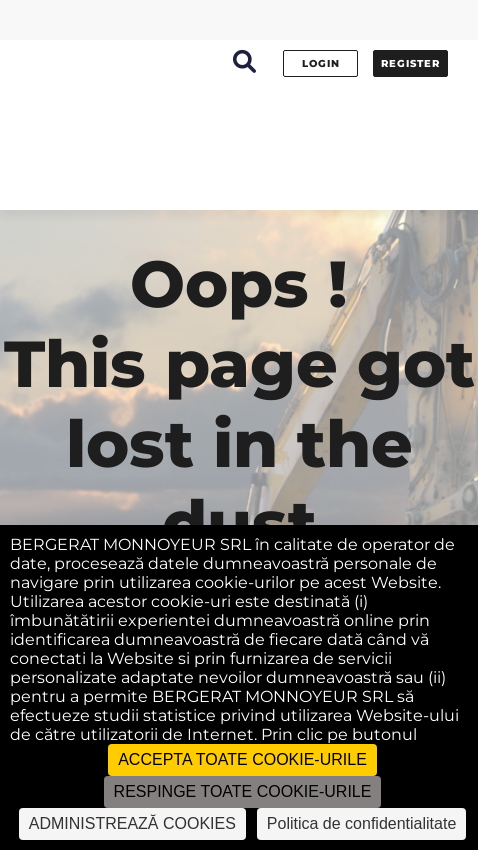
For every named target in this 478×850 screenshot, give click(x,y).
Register (410, 63)
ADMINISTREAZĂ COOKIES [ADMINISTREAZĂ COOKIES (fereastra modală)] (132, 823)
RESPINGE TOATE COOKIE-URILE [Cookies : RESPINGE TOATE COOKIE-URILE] (243, 791)
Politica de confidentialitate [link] (361, 823)
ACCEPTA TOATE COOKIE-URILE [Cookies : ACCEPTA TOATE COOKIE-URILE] (242, 759)
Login (321, 63)
